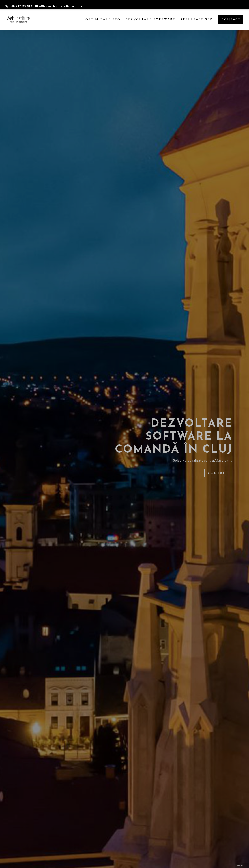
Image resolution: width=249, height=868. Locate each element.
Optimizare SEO (103, 20)
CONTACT (231, 20)
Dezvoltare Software (150, 20)
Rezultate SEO (197, 20)
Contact (218, 473)
